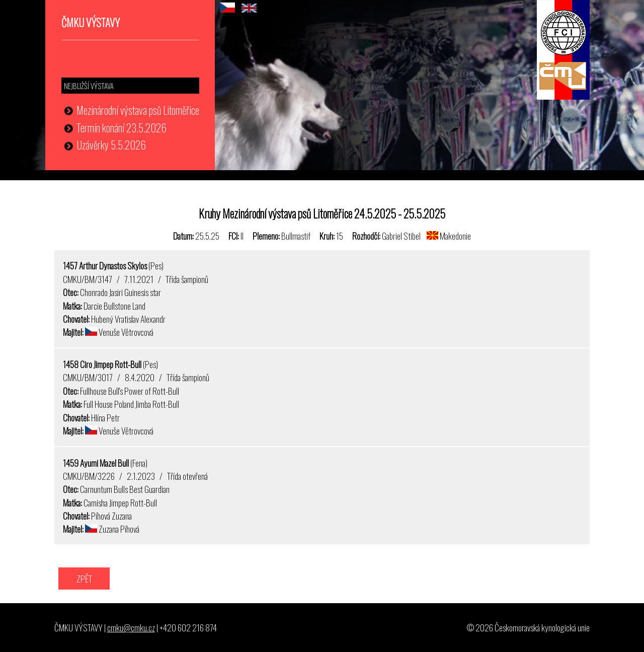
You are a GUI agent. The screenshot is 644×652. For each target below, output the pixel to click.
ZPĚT (84, 578)
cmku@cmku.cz (131, 627)
